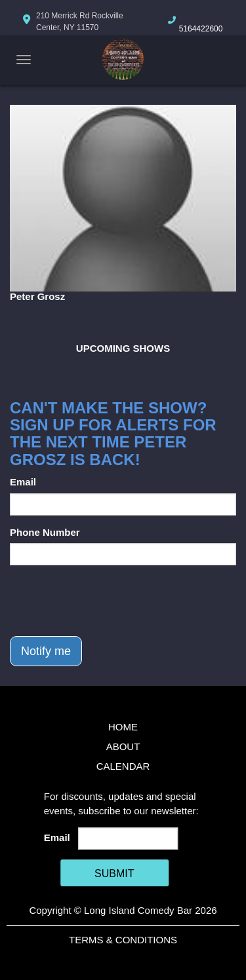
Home (123, 727)
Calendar (123, 766)
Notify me (46, 651)
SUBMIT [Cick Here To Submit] (114, 874)
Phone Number (45, 532)
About (123, 746)
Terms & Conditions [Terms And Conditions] (123, 940)
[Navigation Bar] (24, 60)
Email (23, 482)
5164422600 (201, 29)
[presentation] (110, 601)
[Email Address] (128, 839)
